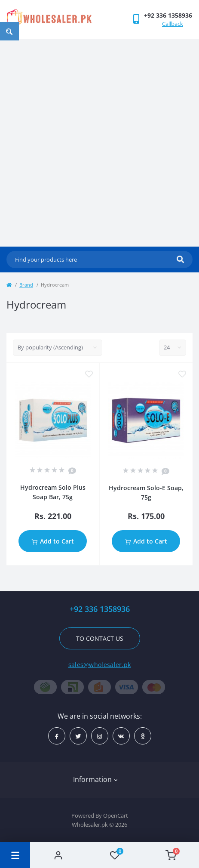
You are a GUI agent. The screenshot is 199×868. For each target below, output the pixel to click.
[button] (168, 15)
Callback (173, 24)
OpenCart (116, 815)
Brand (26, 285)
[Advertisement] (99, 143)
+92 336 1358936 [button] (100, 609)
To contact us (100, 638)
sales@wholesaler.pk (100, 665)
